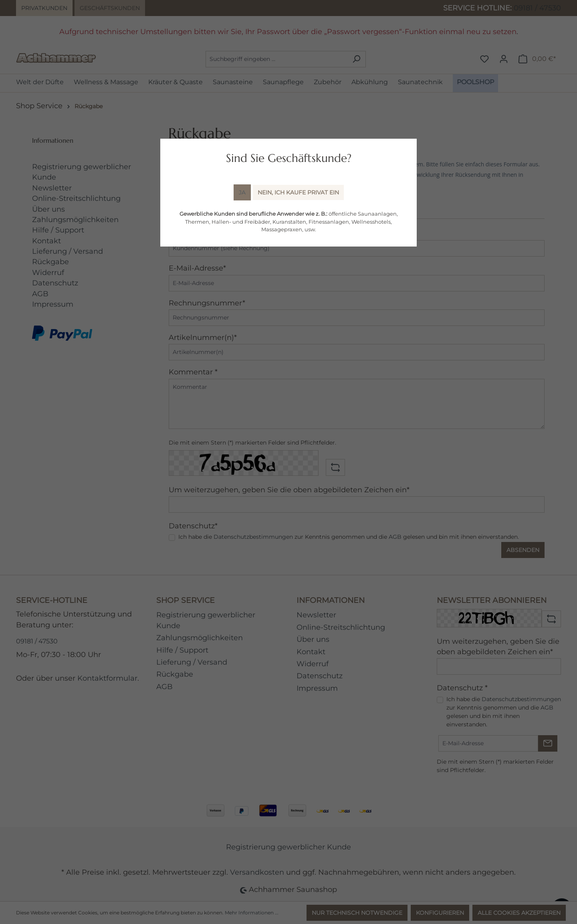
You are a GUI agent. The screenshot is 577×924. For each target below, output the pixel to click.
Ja (242, 192)
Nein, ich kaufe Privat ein (298, 192)
